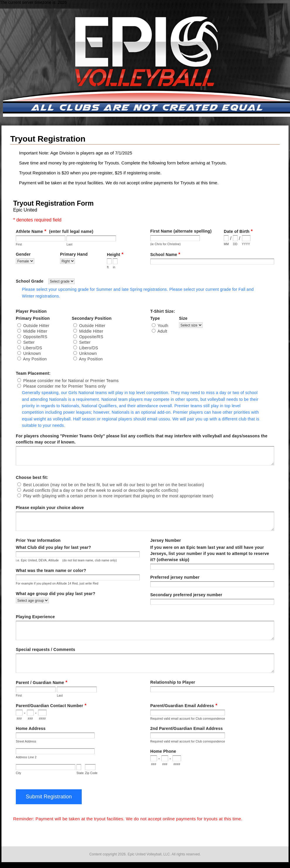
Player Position (31, 311)
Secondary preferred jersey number (186, 595)
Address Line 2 (26, 757)
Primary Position (64, 318)
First (19, 244)
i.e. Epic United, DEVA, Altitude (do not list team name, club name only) (66, 560)
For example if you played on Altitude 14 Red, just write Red (57, 583)
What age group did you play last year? (56, 594)
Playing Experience (35, 617)
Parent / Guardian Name (42, 682)
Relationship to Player (173, 682)
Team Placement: (33, 373)
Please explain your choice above (50, 508)
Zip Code (91, 773)
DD (235, 244)
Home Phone (163, 751)
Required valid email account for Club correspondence (188, 719)
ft (108, 267)
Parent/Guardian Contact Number (51, 705)
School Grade (45, 281)
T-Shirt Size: (163, 311)
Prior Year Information (38, 540)
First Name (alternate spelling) (202, 231)
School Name (165, 254)
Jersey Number (166, 540)
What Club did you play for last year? (53, 547)
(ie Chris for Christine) (166, 244)
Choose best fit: (32, 477)
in (114, 267)
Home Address (31, 728)
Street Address (26, 741)
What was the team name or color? (51, 570)
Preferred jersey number (175, 577)
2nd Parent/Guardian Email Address (187, 728)
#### (42, 719)
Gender (70, 255)
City (18, 773)
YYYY (246, 244)
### (19, 719)
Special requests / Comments (46, 649)
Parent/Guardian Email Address (184, 705)
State (80, 773)
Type (169, 318)
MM (226, 244)
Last (69, 244)
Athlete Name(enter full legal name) (55, 231)
